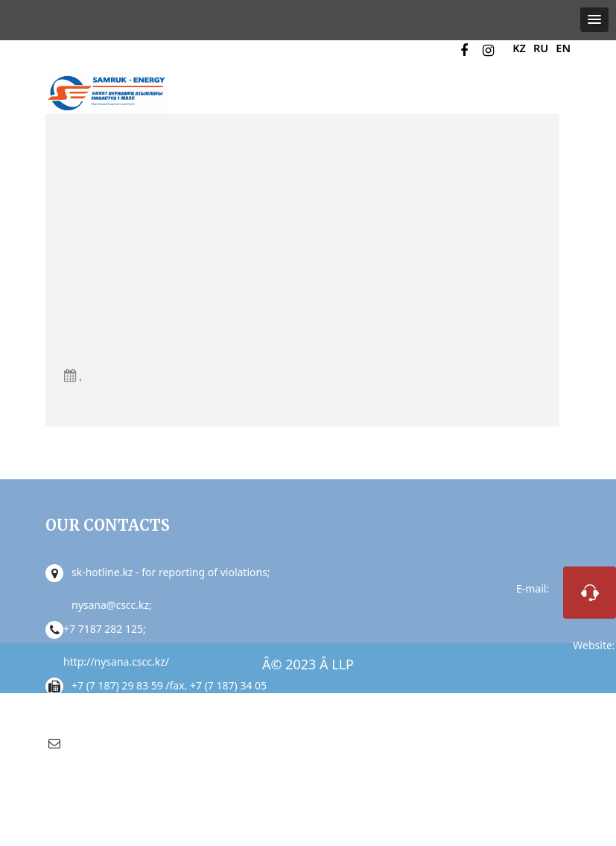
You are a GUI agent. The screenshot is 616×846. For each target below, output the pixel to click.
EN (563, 48)
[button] (594, 20)
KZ (518, 48)
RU (540, 48)
